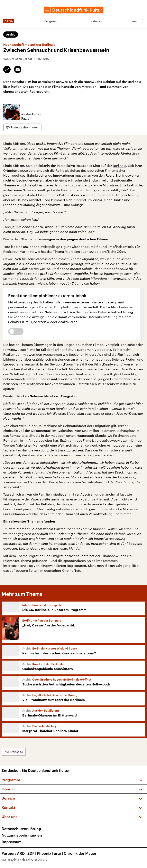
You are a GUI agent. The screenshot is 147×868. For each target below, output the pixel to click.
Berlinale (120, 165)
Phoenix (45, 853)
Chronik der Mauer (80, 853)
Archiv (11, 34)
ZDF (32, 853)
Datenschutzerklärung (116, 312)
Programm (52, 21)
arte (59, 853)
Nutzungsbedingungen (22, 835)
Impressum (12, 842)
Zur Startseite (14, 752)
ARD (22, 853)
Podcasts (96, 21)
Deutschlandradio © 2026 (24, 860)
